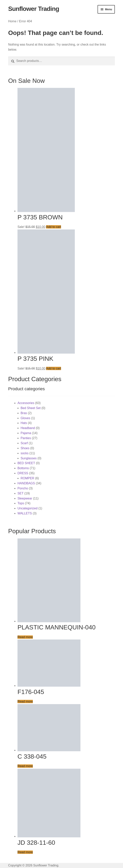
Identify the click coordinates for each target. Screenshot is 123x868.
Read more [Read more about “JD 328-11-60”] (25, 852)
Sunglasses (29, 458)
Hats (24, 423)
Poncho (23, 488)
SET (20, 493)
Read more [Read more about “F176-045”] (25, 701)
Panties (26, 438)
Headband (28, 428)
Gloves (25, 418)
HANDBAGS (26, 483)
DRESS (23, 473)
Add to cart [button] (54, 227)
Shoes (25, 448)
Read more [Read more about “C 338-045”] (25, 766)
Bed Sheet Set (31, 408)
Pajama (26, 433)
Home (12, 21)
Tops (21, 503)
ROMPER (27, 478)
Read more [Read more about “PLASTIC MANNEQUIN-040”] (25, 637)
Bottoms (23, 468)
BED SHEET (26, 463)
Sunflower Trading (34, 9)
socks (25, 453)
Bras (24, 413)
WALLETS (25, 513)
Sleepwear (25, 498)
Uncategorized (27, 508)
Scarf (24, 443)
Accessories (26, 403)
